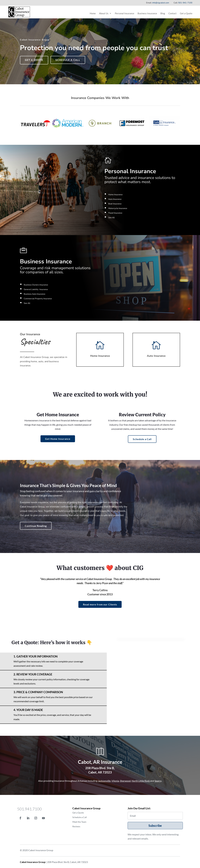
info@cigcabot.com (161, 3)
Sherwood (125, 781)
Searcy (158, 781)
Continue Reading (36, 526)
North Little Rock (141, 781)
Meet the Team (79, 822)
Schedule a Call (68, 60)
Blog (163, 13)
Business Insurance (147, 13)
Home (93, 13)
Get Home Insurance (58, 439)
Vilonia (115, 781)
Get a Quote (186, 13)
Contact (172, 13)
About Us (104, 13)
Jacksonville (104, 781)
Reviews (76, 827)
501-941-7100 (185, 3)
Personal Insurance (125, 13)
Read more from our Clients (100, 604)
